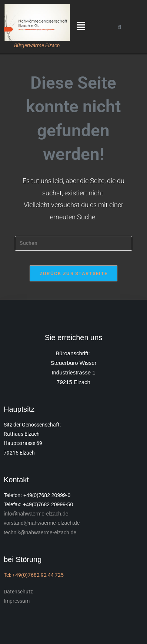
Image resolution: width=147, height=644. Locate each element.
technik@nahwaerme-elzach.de (40, 532)
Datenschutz (18, 592)
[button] (81, 27)
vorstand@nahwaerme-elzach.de (42, 523)
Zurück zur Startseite (73, 273)
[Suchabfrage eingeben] (73, 243)
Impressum (17, 601)
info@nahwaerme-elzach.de (36, 514)
